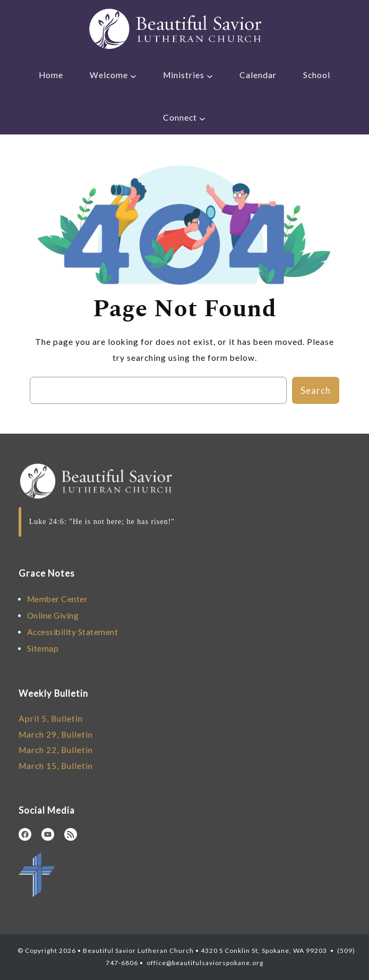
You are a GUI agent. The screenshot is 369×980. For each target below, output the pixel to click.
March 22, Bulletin (56, 750)
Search (316, 390)
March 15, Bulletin (56, 766)
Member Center (58, 599)
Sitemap (43, 648)
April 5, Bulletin (51, 719)
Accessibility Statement (73, 632)
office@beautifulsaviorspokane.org (204, 963)
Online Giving (53, 615)
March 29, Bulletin (56, 734)
